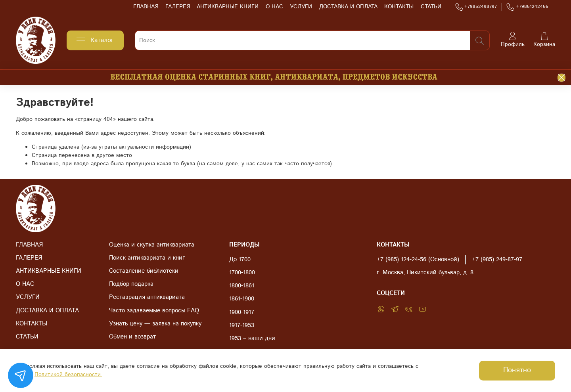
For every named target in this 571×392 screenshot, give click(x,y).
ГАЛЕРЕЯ (178, 7)
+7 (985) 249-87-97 (497, 260)
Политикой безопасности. (68, 375)
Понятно (517, 370)
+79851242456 (527, 7)
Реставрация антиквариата (147, 297)
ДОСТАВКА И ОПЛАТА (348, 7)
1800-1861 (242, 286)
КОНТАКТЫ (399, 7)
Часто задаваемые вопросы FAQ (154, 311)
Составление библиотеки (144, 271)
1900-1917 (242, 312)
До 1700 (240, 260)
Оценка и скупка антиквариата (152, 245)
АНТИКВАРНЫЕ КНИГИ (228, 7)
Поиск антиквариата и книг (147, 258)
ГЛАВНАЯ (146, 7)
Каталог (95, 40)
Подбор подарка (131, 284)
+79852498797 (476, 7)
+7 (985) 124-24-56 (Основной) (418, 260)
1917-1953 (242, 325)
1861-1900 (242, 299)
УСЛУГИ (301, 7)
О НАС (274, 7)
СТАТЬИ (431, 7)
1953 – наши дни (252, 338)
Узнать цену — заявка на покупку (155, 324)
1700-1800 (242, 273)
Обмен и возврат (132, 337)
